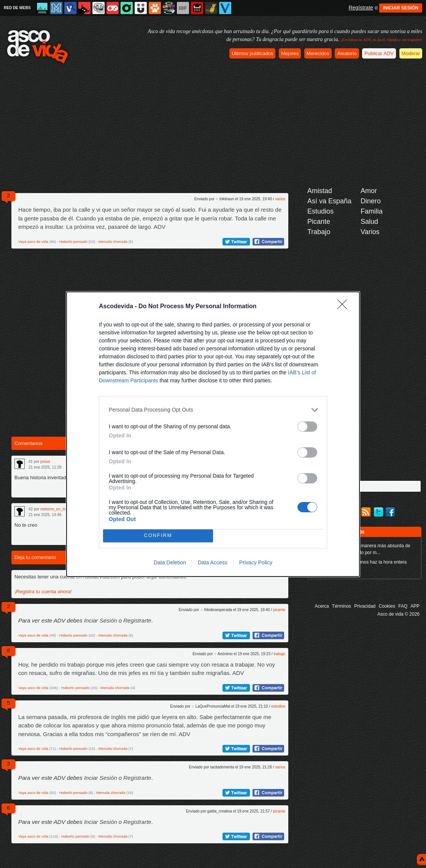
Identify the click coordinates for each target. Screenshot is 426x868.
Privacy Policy (256, 562)
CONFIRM (158, 536)
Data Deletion (170, 562)
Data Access (213, 562)
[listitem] (213, 410)
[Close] (345, 307)
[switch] (307, 427)
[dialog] (213, 434)
